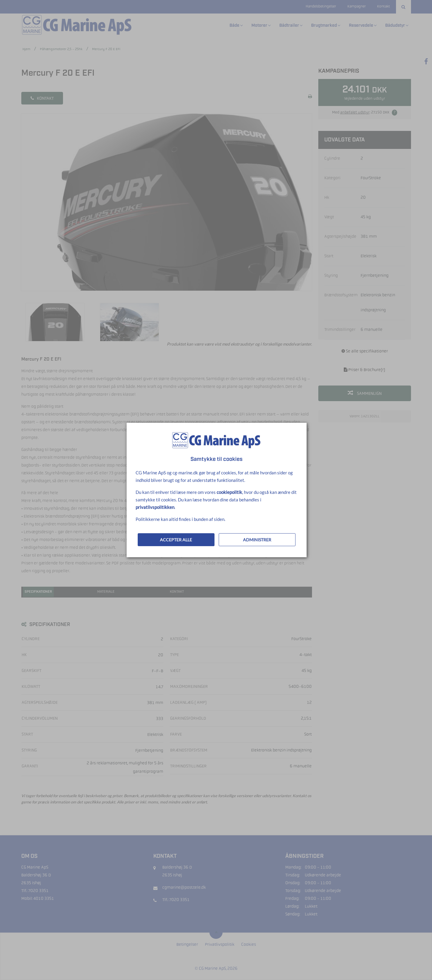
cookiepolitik (229, 492)
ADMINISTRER (257, 540)
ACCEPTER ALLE (176, 540)
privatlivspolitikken (155, 507)
